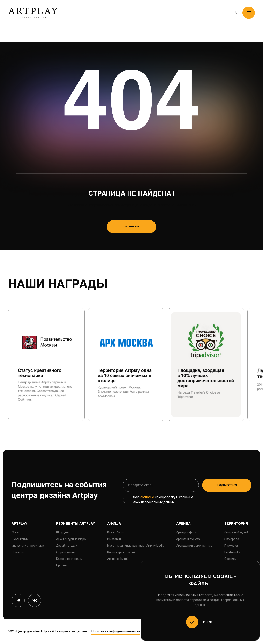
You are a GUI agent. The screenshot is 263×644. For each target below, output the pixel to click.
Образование (66, 552)
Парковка (231, 546)
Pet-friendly (232, 552)
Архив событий (118, 559)
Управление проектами (28, 546)
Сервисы (230, 559)
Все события (116, 533)
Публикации (20, 539)
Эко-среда (232, 539)
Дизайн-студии (67, 546)
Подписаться (227, 485)
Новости (18, 552)
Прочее (61, 566)
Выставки (114, 539)
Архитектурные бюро (71, 539)
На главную (132, 227)
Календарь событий (121, 552)
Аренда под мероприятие (194, 546)
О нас (16, 533)
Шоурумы (63, 533)
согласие (147, 497)
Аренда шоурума (188, 539)
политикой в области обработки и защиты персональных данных (200, 603)
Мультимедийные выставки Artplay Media (136, 546)
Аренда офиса (186, 533)
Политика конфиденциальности (116, 632)
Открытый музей (236, 533)
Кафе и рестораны (69, 559)
